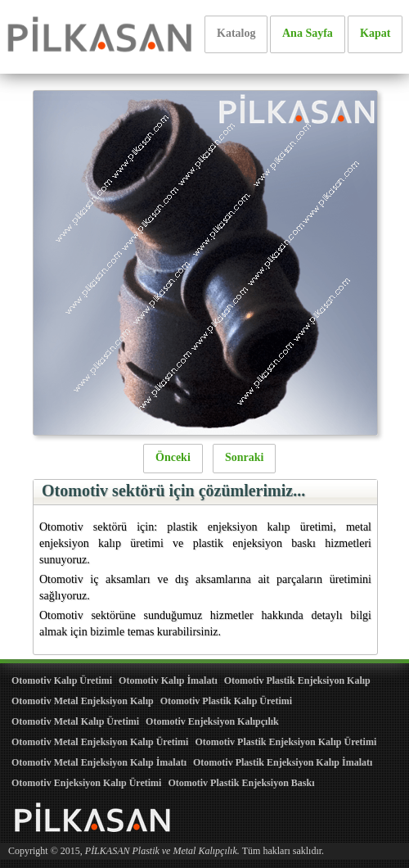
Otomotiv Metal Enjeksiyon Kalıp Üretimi (100, 742)
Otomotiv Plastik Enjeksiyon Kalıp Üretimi (285, 742)
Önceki (173, 457)
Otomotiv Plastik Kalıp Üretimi (226, 701)
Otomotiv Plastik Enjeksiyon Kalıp (297, 680)
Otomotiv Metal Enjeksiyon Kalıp (83, 701)
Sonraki (244, 457)
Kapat (375, 33)
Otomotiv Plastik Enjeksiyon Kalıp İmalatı (283, 762)
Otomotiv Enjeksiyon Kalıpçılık (212, 721)
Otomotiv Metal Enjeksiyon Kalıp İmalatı (99, 762)
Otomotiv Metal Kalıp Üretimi (75, 721)
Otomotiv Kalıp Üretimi (62, 680)
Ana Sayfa (308, 33)
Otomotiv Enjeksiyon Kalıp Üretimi (86, 783)
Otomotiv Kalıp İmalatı (168, 680)
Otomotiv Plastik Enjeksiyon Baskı (241, 783)
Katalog (236, 33)
